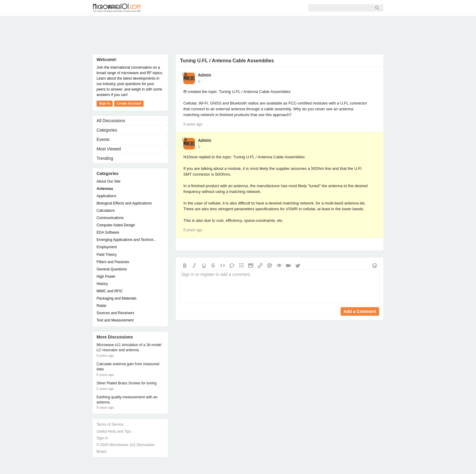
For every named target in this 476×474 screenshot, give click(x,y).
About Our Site (109, 181)
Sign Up (216, 8)
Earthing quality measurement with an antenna (127, 400)
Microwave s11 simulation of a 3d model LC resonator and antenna (129, 347)
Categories (107, 130)
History (102, 284)
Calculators (106, 211)
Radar (102, 306)
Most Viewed (109, 149)
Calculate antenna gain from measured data (128, 367)
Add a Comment (360, 311)
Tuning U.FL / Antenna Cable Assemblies (227, 61)
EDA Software (108, 232)
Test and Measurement (115, 320)
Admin (205, 75)
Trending (105, 158)
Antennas (105, 189)
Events (103, 139)
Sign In (242, 8)
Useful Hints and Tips (114, 431)
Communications (110, 218)
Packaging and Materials (116, 298)
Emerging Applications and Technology (127, 240)
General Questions (112, 269)
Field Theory (107, 255)
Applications (106, 196)
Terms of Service (110, 424)
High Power (106, 276)
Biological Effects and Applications (124, 203)
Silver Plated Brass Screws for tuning (126, 383)
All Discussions (111, 121)
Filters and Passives (113, 262)
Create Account (129, 103)
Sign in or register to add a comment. (280, 287)
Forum (161, 8)
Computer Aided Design (116, 225)
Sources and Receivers (115, 313)
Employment (107, 247)
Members (188, 8)
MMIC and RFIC (110, 291)
